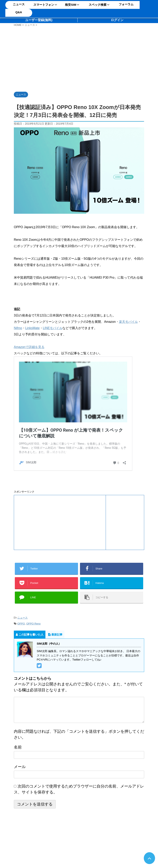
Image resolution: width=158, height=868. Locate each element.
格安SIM (71, 5)
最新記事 (55, 635)
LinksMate (32, 328)
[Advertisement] (60, 58)
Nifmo (18, 328)
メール (20, 767)
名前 (18, 747)
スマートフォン (44, 5)
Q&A (19, 12)
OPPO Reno (33, 624)
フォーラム (126, 4)
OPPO (21, 624)
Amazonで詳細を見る (29, 347)
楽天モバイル (128, 322)
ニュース (23, 618)
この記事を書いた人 (30, 635)
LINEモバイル (53, 328)
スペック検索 (98, 5)
